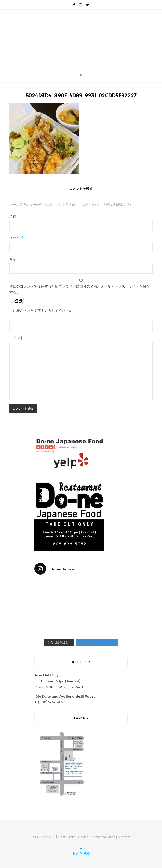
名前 (15, 216)
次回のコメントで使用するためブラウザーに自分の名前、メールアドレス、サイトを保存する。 (79, 289)
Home (63, 837)
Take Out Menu (80, 837)
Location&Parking (105, 837)
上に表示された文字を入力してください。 (43, 310)
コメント (16, 338)
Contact (124, 837)
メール (17, 238)
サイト (15, 259)
